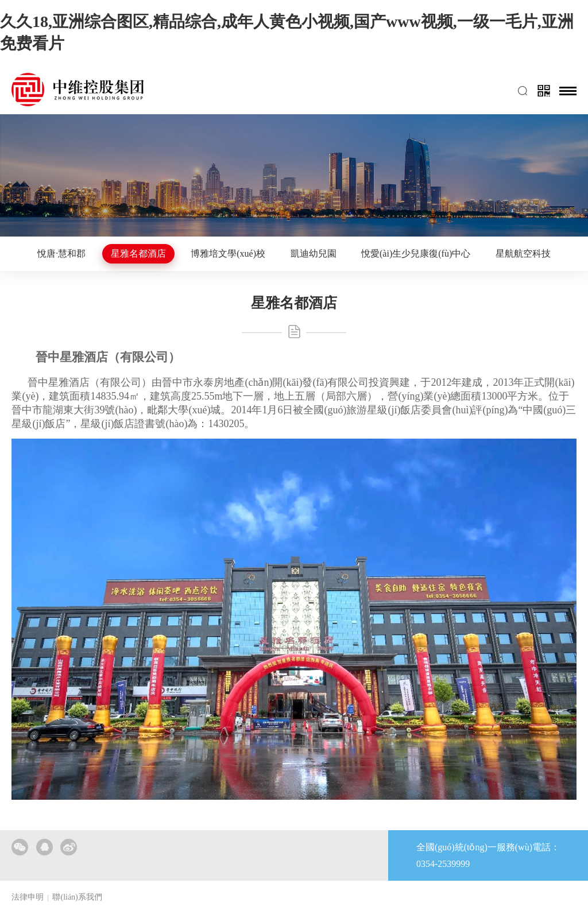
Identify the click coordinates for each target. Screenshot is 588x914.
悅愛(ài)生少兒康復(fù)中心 (416, 253)
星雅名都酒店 (138, 253)
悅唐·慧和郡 (61, 253)
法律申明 (28, 897)
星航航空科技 (523, 253)
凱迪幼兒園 (314, 253)
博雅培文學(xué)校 (228, 253)
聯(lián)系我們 (77, 897)
